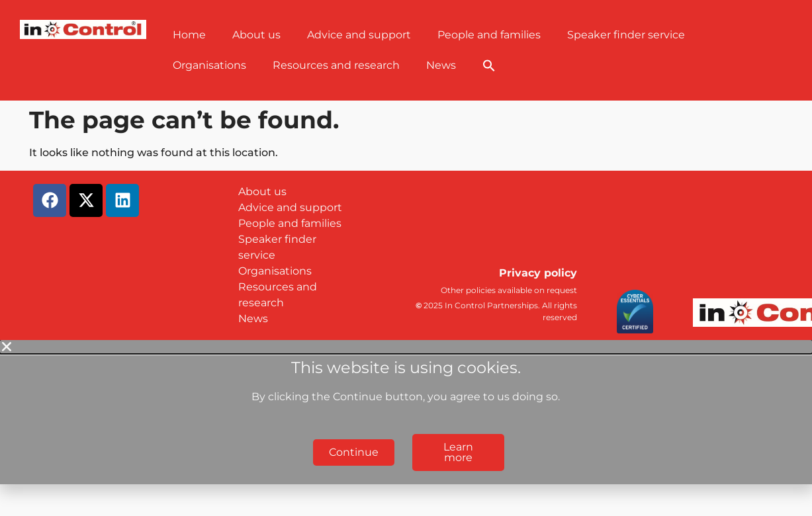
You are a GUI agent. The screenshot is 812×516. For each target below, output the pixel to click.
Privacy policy (538, 273)
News (441, 65)
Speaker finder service (626, 35)
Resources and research (336, 65)
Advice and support (359, 35)
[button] (489, 65)
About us (256, 35)
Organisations (209, 65)
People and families (489, 35)
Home (189, 35)
